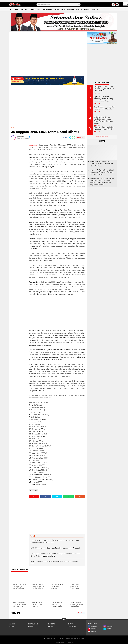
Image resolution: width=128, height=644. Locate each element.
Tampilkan (81, 613)
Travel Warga (71, 627)
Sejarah (50, 627)
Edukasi (87, 9)
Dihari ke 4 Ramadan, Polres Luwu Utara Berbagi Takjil (104, 128)
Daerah (32, 9)
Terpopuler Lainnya (102, 137)
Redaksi (62, 638)
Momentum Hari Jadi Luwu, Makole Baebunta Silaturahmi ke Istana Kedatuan (101, 164)
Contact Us (55, 638)
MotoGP (11, 627)
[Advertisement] (19, 172)
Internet (79, 9)
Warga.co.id (69, 638)
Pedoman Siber (79, 638)
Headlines (24, 9)
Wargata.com (34, 145)
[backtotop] (64, 620)
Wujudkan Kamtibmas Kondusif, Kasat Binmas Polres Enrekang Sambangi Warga (103, 120)
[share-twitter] (69, 138)
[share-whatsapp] (73, 138)
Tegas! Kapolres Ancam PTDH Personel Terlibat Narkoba (105, 108)
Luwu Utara (17, 128)
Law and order (47, 9)
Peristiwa (70, 9)
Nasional (12, 624)
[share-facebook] (65, 138)
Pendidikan (51, 624)
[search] (58, 5)
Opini (63, 9)
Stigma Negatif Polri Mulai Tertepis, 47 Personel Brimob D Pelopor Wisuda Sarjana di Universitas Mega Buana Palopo (102, 182)
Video (39, 9)
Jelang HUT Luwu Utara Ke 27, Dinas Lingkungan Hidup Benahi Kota (104, 89)
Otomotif (95, 9)
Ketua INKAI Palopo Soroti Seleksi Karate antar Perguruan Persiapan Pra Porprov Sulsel (102, 172)
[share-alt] (34, 496)
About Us (47, 638)
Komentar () (81, 137)
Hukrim (16, 9)
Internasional (33, 624)
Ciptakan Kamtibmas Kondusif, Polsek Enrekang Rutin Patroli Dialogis (103, 99)
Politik (57, 9)
